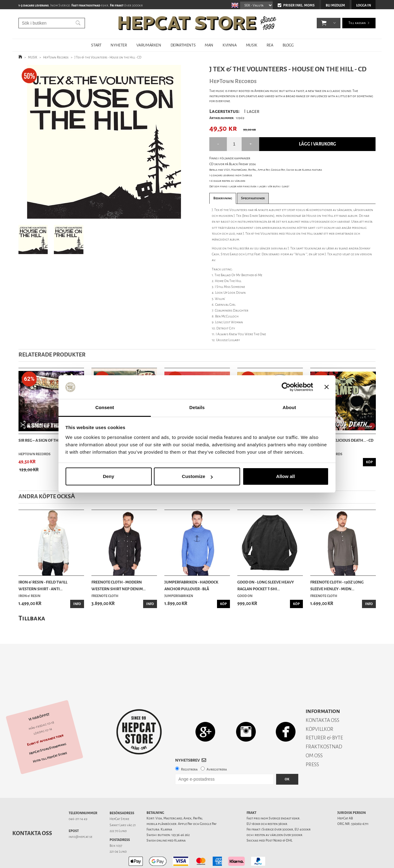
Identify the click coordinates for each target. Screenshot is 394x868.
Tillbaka (32, 618)
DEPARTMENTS (183, 45)
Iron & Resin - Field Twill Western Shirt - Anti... (43, 585)
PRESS (312, 743)
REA (270, 45)
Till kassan (357, 24)
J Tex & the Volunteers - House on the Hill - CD (108, 57)
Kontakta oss (32, 812)
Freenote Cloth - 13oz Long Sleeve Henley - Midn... (337, 585)
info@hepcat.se (80, 815)
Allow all (285, 476)
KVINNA (230, 45)
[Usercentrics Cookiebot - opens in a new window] (286, 387)
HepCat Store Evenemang (48, 727)
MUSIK (252, 45)
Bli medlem (335, 5)
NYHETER (119, 45)
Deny (109, 476)
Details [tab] (197, 407)
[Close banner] (327, 387)
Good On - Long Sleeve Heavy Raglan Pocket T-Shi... (266, 585)
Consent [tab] (105, 407)
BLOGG (288, 45)
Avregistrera (217, 748)
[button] (324, 25)
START (96, 45)
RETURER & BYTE (324, 716)
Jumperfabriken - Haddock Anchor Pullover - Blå (191, 585)
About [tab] (289, 407)
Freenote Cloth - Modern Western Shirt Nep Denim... (119, 585)
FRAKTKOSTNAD (324, 725)
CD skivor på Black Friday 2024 (233, 164)
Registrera (189, 748)
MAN (209, 45)
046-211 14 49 (78, 797)
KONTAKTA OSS (322, 699)
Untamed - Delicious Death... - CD (342, 440)
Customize (197, 476)
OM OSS (314, 734)
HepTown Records (56, 57)
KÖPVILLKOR (320, 708)
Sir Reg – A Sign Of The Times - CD (49, 440)
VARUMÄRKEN (149, 45)
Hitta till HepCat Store (50, 736)
